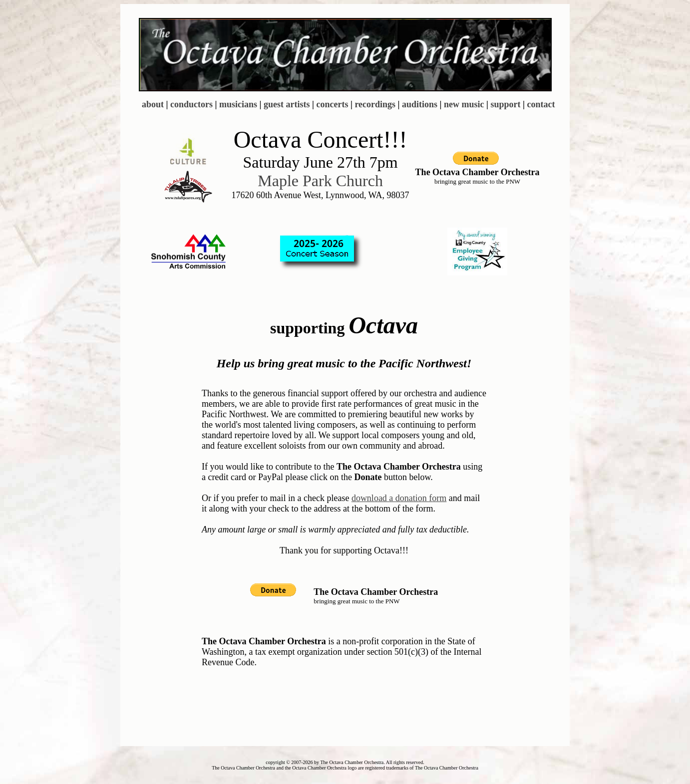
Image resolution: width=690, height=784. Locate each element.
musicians (238, 104)
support (506, 104)
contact (541, 104)
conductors (191, 104)
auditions (420, 104)
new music (464, 104)
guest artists (287, 104)
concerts (332, 104)
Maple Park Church (320, 181)
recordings (375, 104)
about (153, 104)
